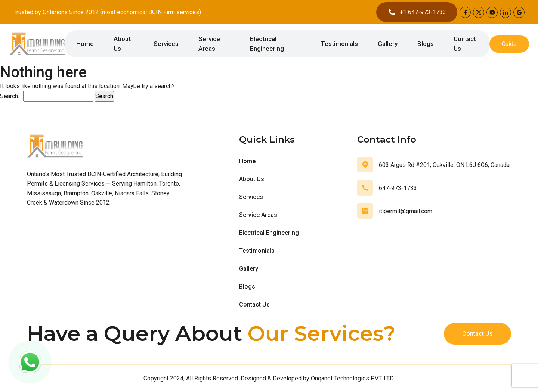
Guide (509, 44)
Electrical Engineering (267, 44)
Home (85, 44)
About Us (122, 44)
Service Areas (209, 44)
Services (166, 44)
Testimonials (339, 44)
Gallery (388, 44)
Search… (11, 96)
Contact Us (465, 44)
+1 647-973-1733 (417, 12)
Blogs (426, 44)
